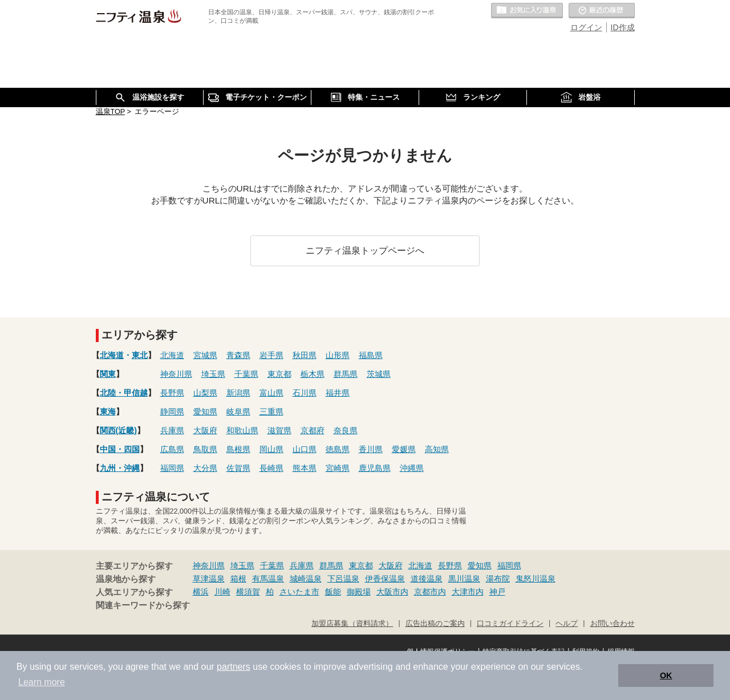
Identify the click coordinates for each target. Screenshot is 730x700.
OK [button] (666, 675)
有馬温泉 (268, 579)
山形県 (338, 355)
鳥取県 (205, 449)
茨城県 (379, 374)
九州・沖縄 (120, 468)
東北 (140, 355)
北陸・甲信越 (124, 393)
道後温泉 (427, 579)
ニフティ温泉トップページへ (365, 250)
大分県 (205, 468)
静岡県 (172, 412)
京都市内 (430, 592)
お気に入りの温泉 (527, 11)
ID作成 (623, 27)
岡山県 (271, 449)
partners (234, 667)
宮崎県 (338, 468)
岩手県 (271, 355)
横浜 (201, 592)
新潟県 (238, 393)
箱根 (238, 579)
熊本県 (305, 468)
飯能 (333, 592)
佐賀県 (238, 468)
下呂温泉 (343, 579)
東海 (108, 412)
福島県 (371, 355)
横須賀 (248, 592)
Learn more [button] (42, 682)
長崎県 (271, 468)
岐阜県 (238, 412)
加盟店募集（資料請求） (352, 624)
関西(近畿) (118, 430)
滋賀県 (279, 430)
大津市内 (468, 592)
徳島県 (338, 449)
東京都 (279, 374)
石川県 (305, 393)
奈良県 (346, 430)
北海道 (112, 355)
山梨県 (205, 393)
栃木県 (313, 374)
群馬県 (346, 374)
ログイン (586, 27)
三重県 (271, 412)
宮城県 (205, 355)
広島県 (172, 449)
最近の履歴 (602, 11)
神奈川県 (176, 374)
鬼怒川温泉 (536, 579)
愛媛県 (404, 449)
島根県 (238, 449)
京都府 (313, 430)
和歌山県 (242, 430)
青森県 (238, 355)
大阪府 (205, 430)
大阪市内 (392, 592)
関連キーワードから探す (143, 605)
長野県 (172, 393)
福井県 (338, 393)
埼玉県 (213, 374)
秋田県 (305, 355)
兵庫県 (172, 430)
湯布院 (498, 579)
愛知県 (205, 412)
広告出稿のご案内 (435, 624)
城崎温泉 (306, 579)
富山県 (271, 393)
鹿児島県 (375, 468)
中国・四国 (120, 449)
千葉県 (246, 374)
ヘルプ (567, 624)
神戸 (497, 592)
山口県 (305, 449)
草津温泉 (209, 579)
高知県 (437, 449)
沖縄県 (412, 468)
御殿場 (359, 592)
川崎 (222, 592)
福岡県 (172, 468)
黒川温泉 (464, 579)
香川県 (371, 449)
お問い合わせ (613, 624)
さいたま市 (299, 592)
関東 (108, 374)
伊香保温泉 (385, 579)
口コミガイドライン (510, 624)
